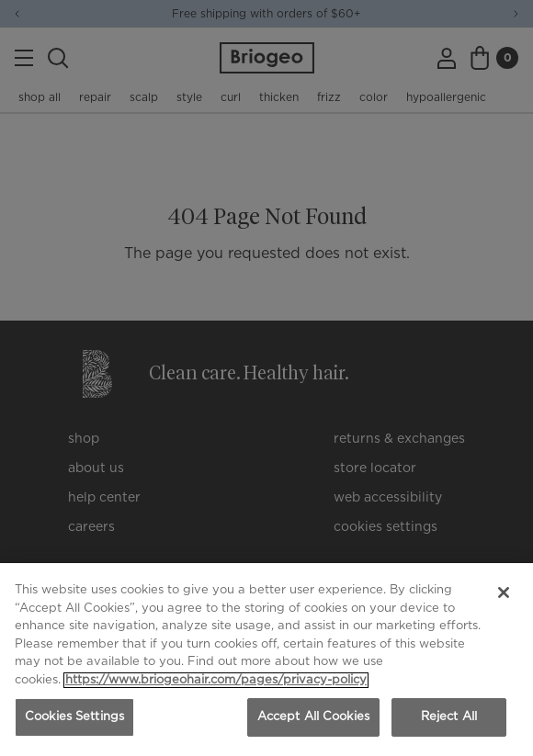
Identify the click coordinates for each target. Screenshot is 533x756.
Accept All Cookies (313, 717)
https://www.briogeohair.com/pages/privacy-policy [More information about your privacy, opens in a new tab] (216, 680)
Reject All (449, 717)
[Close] (504, 592)
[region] (266, 660)
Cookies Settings (74, 717)
